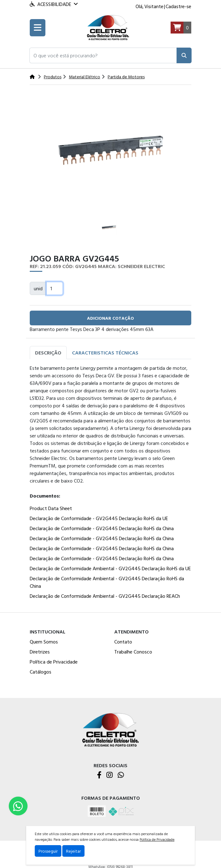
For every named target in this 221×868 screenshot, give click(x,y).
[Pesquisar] (184, 55)
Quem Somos (44, 642)
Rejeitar (73, 851)
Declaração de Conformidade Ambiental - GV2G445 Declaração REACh (105, 596)
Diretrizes (40, 652)
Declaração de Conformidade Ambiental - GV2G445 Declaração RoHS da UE (110, 568)
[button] (103, 55)
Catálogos (41, 672)
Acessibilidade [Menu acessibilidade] (54, 4)
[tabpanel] (110, 483)
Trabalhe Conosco (133, 652)
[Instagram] (110, 775)
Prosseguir (48, 851)
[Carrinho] (181, 28)
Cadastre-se (178, 6)
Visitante (154, 6)
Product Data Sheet (51, 508)
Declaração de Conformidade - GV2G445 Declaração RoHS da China (102, 528)
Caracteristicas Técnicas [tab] (105, 353)
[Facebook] (99, 775)
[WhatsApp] (121, 775)
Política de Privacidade (54, 662)
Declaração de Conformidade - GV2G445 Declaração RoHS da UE (99, 518)
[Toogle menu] (38, 28)
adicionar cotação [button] (110, 318)
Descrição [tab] (48, 353)
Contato (123, 642)
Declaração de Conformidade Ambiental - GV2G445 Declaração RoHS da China (107, 582)
